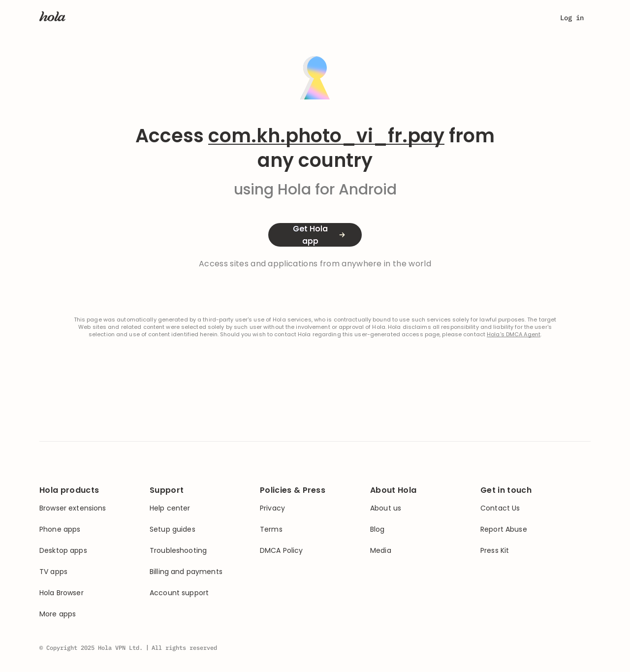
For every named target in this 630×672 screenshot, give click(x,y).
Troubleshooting (178, 551)
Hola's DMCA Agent (514, 335)
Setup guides (173, 529)
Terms (271, 529)
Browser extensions (73, 508)
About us (386, 508)
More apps (58, 614)
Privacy (272, 508)
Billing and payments (186, 572)
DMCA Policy (282, 551)
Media (381, 551)
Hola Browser (62, 593)
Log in (572, 18)
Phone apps (60, 529)
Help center (170, 508)
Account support (179, 593)
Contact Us (500, 508)
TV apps (53, 572)
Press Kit (495, 551)
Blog (378, 529)
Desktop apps (63, 551)
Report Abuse (504, 529)
